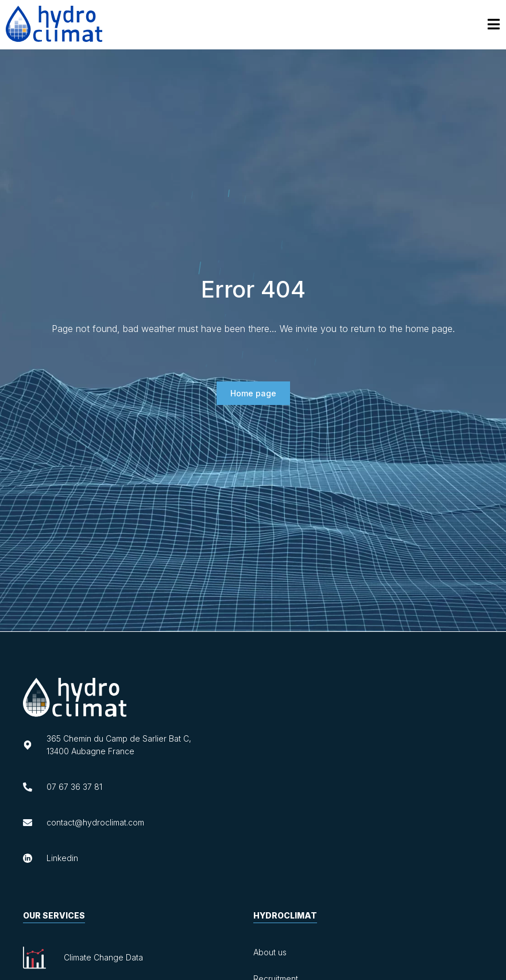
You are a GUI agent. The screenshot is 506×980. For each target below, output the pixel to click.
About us (270, 952)
